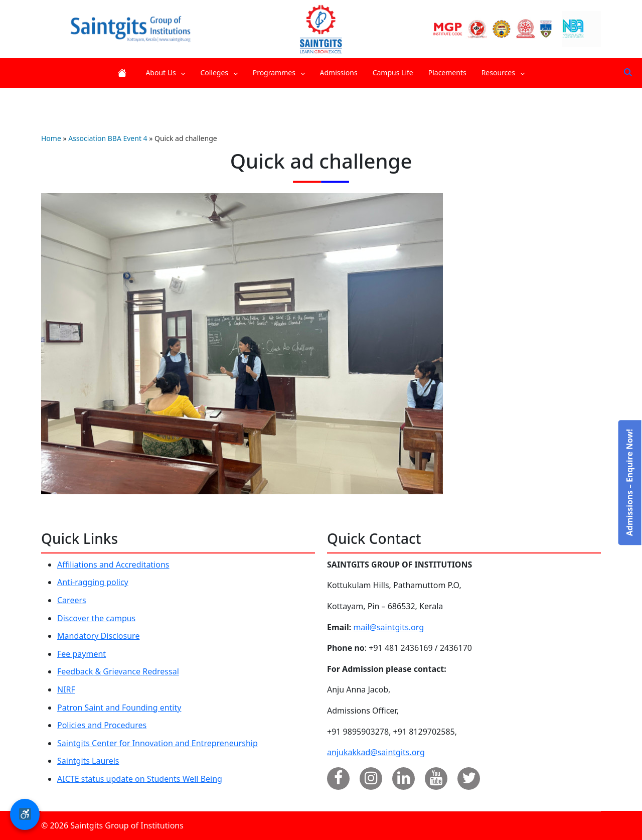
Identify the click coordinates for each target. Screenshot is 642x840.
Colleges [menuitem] (219, 73)
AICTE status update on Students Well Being (140, 779)
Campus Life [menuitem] (393, 73)
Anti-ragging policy (93, 582)
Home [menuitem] (124, 73)
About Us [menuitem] (165, 73)
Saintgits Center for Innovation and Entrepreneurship (157, 743)
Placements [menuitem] (447, 73)
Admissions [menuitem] (339, 73)
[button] (25, 814)
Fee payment (82, 654)
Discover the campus (96, 618)
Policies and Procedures (102, 725)
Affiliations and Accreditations (113, 565)
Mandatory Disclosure (98, 636)
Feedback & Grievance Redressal (118, 671)
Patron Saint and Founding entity (119, 708)
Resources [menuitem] (503, 73)
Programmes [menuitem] (279, 73)
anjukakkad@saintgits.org (376, 752)
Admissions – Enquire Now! (629, 482)
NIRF (66, 689)
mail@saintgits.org (388, 627)
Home (51, 138)
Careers (72, 600)
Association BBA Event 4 (108, 138)
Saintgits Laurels (88, 761)
